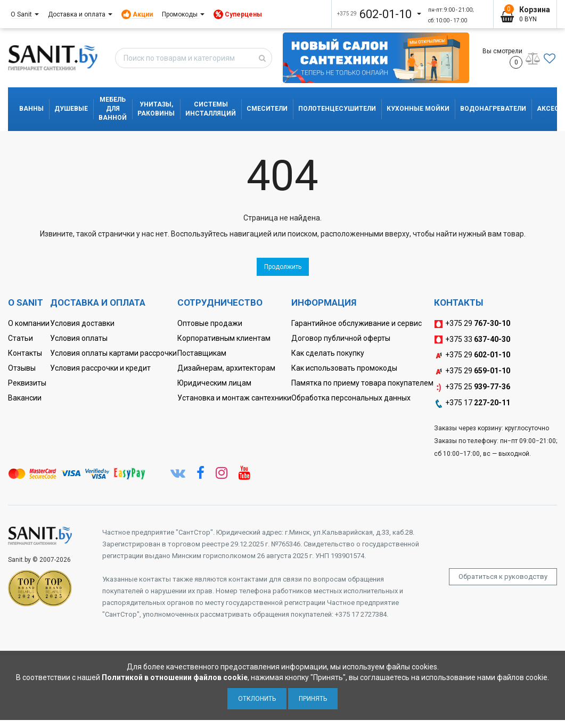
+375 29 (472, 324)
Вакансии (25, 398)
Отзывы (22, 368)
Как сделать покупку (328, 353)
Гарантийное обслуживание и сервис (357, 323)
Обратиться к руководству (503, 576)
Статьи (21, 338)
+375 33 (472, 340)
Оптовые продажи (210, 323)
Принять (313, 699)
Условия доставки (82, 323)
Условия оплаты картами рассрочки (113, 353)
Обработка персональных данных (351, 398)
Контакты (25, 353)
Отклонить (257, 699)
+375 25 (472, 387)
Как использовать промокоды (344, 368)
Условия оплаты (79, 338)
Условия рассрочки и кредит (100, 368)
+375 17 (472, 403)
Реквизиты (27, 383)
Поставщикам (202, 353)
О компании (29, 323)
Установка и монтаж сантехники (234, 398)
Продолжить (283, 267)
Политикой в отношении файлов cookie (175, 677)
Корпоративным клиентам (224, 338)
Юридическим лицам (214, 383)
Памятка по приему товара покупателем (362, 383)
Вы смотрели (502, 58)
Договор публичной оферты (341, 338)
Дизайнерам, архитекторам (226, 368)
